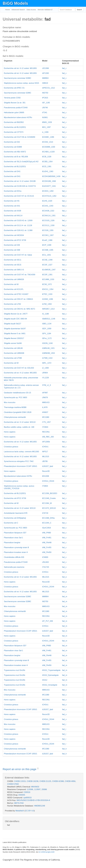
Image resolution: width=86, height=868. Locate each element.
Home (8, 10)
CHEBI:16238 (33, 781)
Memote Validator (45, 10)
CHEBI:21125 (45, 781)
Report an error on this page (20, 769)
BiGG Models (15, 3)
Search (79, 10)
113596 (30, 789)
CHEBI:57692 (13, 784)
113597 (37, 789)
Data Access (31, 10)
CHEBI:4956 (70, 781)
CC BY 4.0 (30, 811)
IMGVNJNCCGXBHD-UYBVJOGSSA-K (33, 800)
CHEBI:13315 (20, 781)
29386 (44, 789)
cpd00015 (27, 798)
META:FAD (19, 803)
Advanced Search (18, 10)
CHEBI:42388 (58, 781)
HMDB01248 (39, 806)
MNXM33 (35, 787)
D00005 (22, 795)
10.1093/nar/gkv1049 (47, 852)
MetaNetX (20, 811)
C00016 (27, 792)
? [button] (38, 769)
